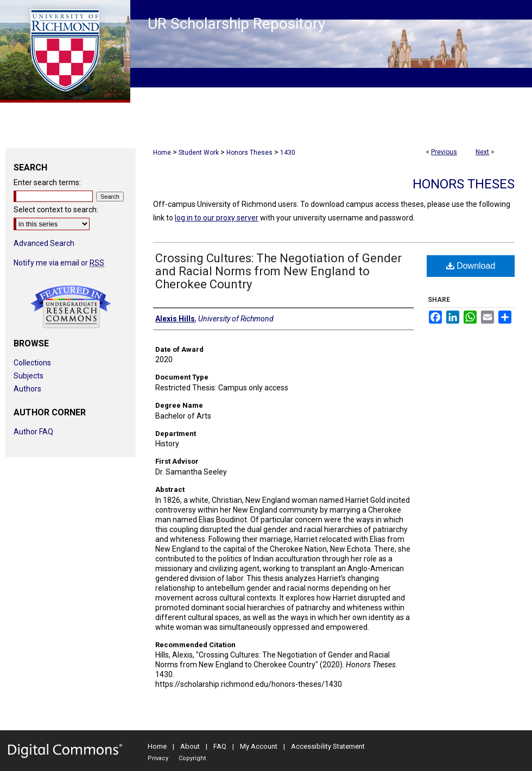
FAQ (220, 746)
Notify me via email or (59, 263)
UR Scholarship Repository (236, 24)
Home (162, 153)
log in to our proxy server (217, 218)
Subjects (28, 376)
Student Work (199, 153)
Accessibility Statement (328, 746)
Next (482, 152)
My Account (259, 746)
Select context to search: (56, 210)
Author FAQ (33, 432)
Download (471, 266)
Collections (32, 363)
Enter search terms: (47, 182)
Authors (27, 389)
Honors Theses (249, 153)
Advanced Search (44, 243)
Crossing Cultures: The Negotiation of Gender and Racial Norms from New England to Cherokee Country (278, 271)
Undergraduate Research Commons (71, 307)
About (190, 746)
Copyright (192, 758)
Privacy (158, 758)
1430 (288, 153)
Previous (444, 152)
